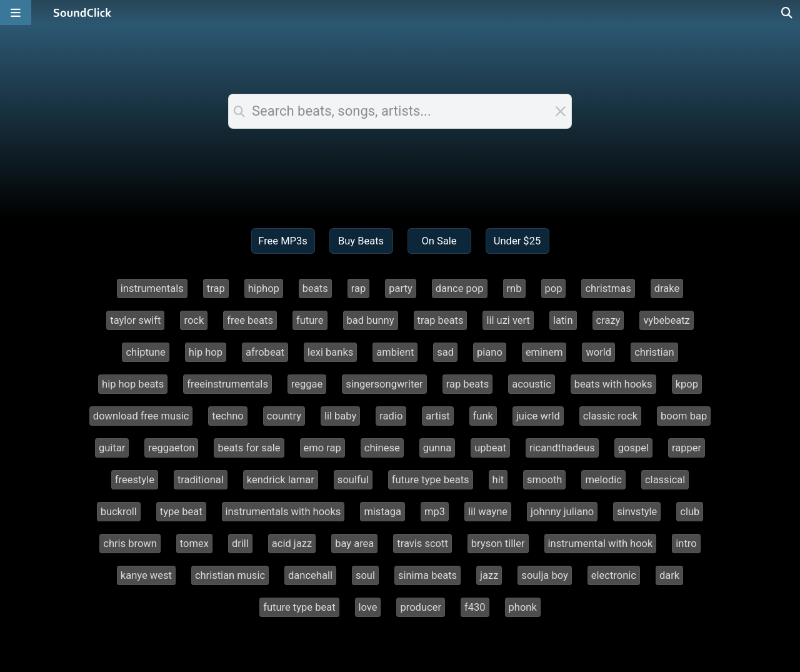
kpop (687, 384)
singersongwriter (384, 384)
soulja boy (544, 575)
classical (665, 480)
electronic (614, 575)
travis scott (422, 544)
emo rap (322, 448)
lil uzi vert (508, 320)
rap (359, 288)
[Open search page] (787, 13)
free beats (250, 320)
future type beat (299, 607)
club (690, 512)
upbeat (490, 448)
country (284, 416)
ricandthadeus (562, 448)
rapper (687, 448)
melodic (603, 480)
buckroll (119, 512)
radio (391, 416)
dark (669, 575)
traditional (201, 480)
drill (240, 544)
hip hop (206, 352)
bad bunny (371, 320)
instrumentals (152, 288)
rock (194, 320)
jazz (489, 575)
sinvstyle (637, 512)
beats (315, 288)
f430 (475, 607)
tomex (194, 544)
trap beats (441, 320)
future (310, 320)
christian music (230, 575)
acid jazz (292, 544)
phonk (523, 607)
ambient (395, 352)
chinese (382, 448)
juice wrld (538, 416)
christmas (608, 288)
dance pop (460, 288)
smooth (544, 480)
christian (654, 352)
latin (563, 320)
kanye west (146, 575)
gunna (437, 448)
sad (445, 352)
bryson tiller (498, 544)
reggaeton (171, 448)
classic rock (610, 416)
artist (437, 416)
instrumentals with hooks (283, 512)
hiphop (264, 288)
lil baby (340, 416)
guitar (112, 448)
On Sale (439, 241)
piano (490, 352)
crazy (608, 320)
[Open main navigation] (16, 13)
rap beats (468, 384)
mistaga (382, 512)
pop (554, 288)
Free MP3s (283, 241)
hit (498, 480)
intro (686, 544)
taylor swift (135, 320)
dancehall (310, 575)
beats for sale (249, 448)
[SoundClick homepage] (82, 13)
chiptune (145, 352)
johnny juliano (562, 512)
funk (483, 416)
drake (667, 288)
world (598, 352)
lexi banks (330, 352)
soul (365, 575)
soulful (353, 480)
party (400, 288)
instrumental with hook (601, 544)
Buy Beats (361, 241)
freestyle (135, 480)
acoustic (532, 384)
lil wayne (488, 512)
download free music (141, 416)
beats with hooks (613, 384)
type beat (181, 512)
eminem (544, 352)
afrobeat (265, 352)
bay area (354, 544)
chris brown (130, 544)
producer (420, 607)
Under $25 (517, 241)
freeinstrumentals (227, 384)
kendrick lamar (281, 480)
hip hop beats (133, 384)
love (368, 607)
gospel (633, 448)
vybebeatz (666, 320)
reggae (307, 384)
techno (227, 416)
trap (216, 288)
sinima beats (427, 575)
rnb (514, 288)
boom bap (684, 416)
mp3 (435, 512)
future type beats (431, 480)
